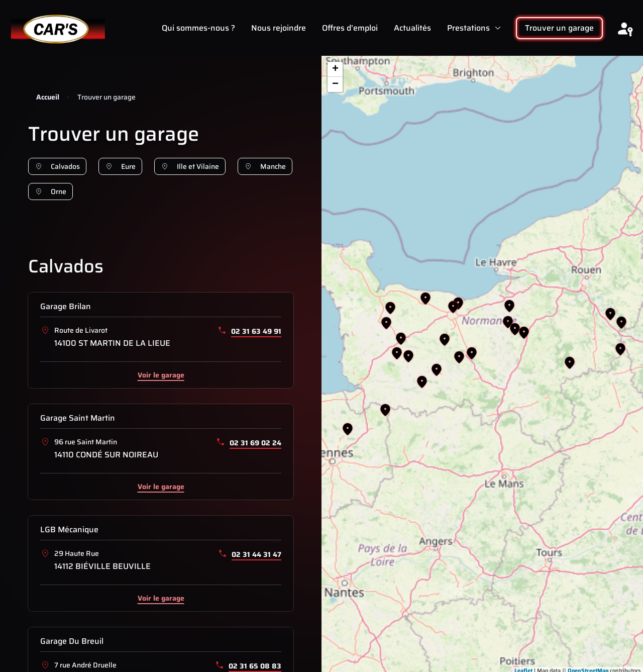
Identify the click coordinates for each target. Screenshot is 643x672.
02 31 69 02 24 (255, 443)
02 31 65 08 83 (255, 666)
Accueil (48, 97)
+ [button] (335, 69)
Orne (50, 191)
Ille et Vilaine (190, 166)
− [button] (335, 84)
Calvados (57, 166)
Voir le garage (161, 375)
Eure (120, 166)
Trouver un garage (559, 28)
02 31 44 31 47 (256, 554)
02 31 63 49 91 (256, 331)
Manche (265, 166)
